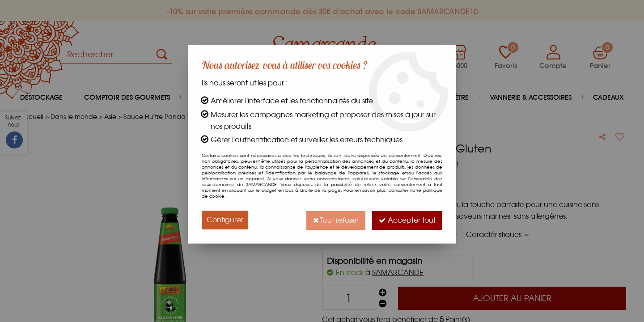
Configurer (225, 220)
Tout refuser (334, 220)
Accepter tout (407, 220)
